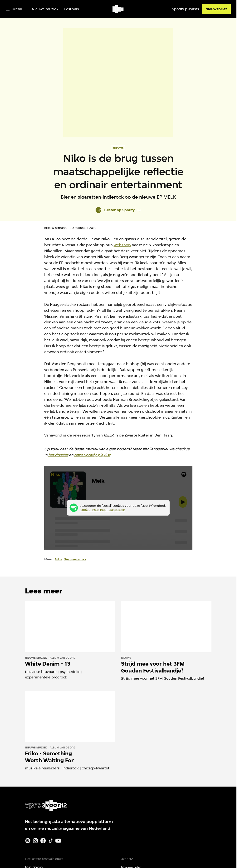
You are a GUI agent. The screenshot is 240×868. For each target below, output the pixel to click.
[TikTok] (51, 841)
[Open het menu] (14, 9)
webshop (122, 245)
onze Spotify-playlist (92, 455)
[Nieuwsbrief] (216, 9)
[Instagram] (35, 841)
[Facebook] (43, 841)
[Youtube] (58, 841)
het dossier (58, 455)
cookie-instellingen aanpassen (103, 510)
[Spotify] (28, 841)
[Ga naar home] (118, 9)
